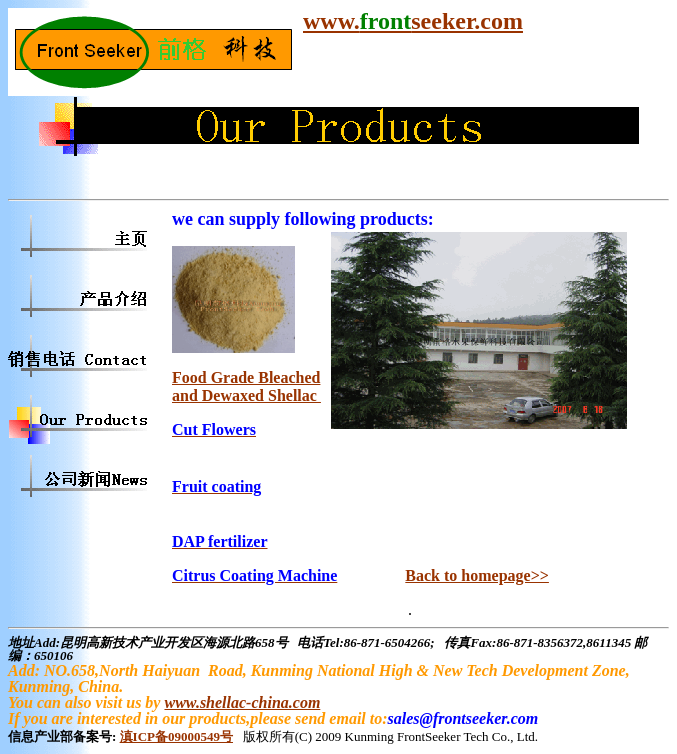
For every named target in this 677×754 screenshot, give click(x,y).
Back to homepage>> (477, 575)
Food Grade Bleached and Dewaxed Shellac (246, 386)
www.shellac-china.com (242, 702)
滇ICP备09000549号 (176, 736)
